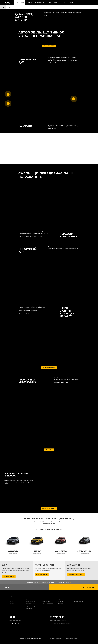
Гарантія (44, 599)
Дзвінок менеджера (30, 599)
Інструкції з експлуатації (47, 604)
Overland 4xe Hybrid (61, 397)
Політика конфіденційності (56, 638)
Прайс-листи (12, 609)
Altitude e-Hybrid (13, 397)
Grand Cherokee (13, 599)
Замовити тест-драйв (31, 601)
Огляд (8, 7)
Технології (19, 7)
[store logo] (7, 3)
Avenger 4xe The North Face (85, 396)
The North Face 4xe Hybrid (85, 397)
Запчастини (61, 601)
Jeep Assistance (46, 601)
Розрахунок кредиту (30, 606)
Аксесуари (61, 604)
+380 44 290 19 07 (54, 623)
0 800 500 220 (53, 620)
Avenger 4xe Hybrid (61, 396)
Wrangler (11, 601)
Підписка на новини (79, 601)
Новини (76, 599)
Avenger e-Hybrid (13, 396)
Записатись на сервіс (30, 604)
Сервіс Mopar (61, 599)
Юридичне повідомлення (72, 638)
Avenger (3, 7)
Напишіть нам (29, 608)
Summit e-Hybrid (37, 397)
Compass (12, 604)
